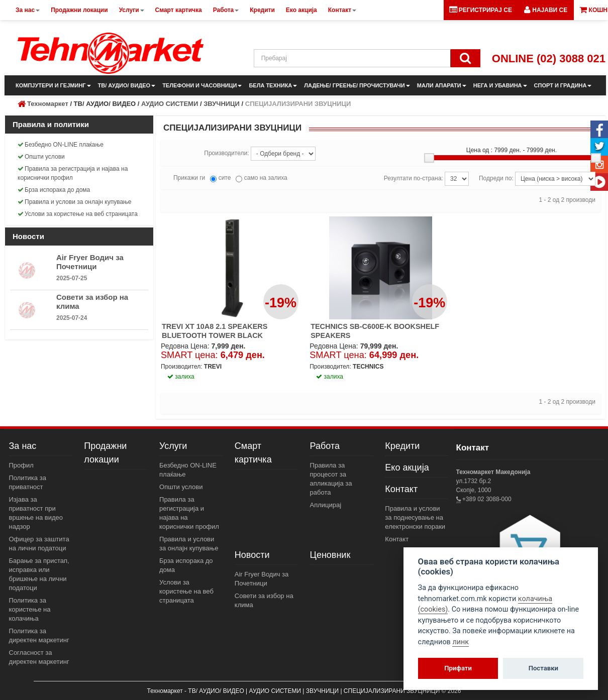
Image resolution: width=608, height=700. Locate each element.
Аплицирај (326, 505)
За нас (23, 446)
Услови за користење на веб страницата (78, 214)
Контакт (401, 489)
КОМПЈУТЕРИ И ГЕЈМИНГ (53, 85)
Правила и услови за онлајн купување (75, 202)
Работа (325, 446)
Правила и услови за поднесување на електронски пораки (415, 517)
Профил (21, 465)
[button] (546, 10)
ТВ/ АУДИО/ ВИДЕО (127, 85)
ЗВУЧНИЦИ (222, 104)
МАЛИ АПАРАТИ (442, 85)
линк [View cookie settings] (461, 642)
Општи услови (41, 157)
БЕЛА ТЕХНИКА (273, 85)
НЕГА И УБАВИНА (500, 85)
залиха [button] (181, 377)
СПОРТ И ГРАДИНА (563, 85)
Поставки (543, 668)
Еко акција (407, 468)
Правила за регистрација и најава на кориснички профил (73, 173)
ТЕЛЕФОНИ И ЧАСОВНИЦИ (202, 85)
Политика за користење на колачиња (30, 609)
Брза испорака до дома (54, 190)
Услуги (173, 446)
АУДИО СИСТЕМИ (170, 104)
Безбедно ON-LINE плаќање (61, 145)
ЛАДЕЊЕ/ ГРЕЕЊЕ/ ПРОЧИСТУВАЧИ (357, 85)
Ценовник (330, 555)
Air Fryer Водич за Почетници (90, 262)
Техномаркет (48, 104)
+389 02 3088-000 (486, 499)
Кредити (402, 446)
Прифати (458, 668)
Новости (252, 555)
